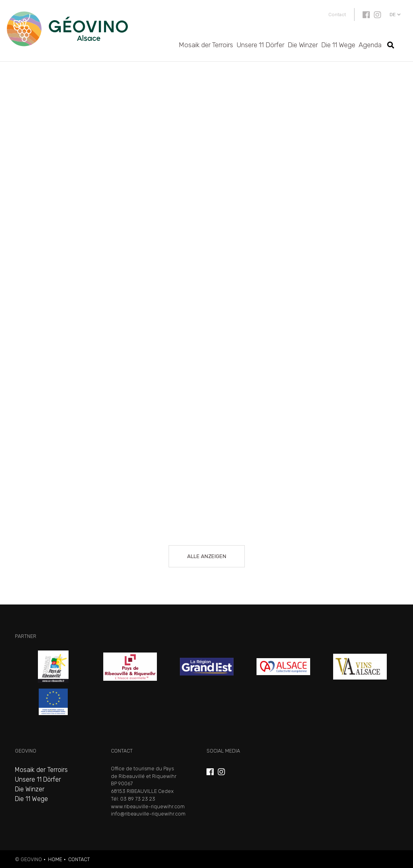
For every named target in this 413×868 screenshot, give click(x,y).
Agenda (370, 45)
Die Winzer (303, 45)
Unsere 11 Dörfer (260, 45)
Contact (337, 15)
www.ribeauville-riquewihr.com (148, 806)
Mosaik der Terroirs (206, 45)
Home (55, 859)
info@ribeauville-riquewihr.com (148, 814)
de (393, 15)
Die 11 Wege (338, 45)
